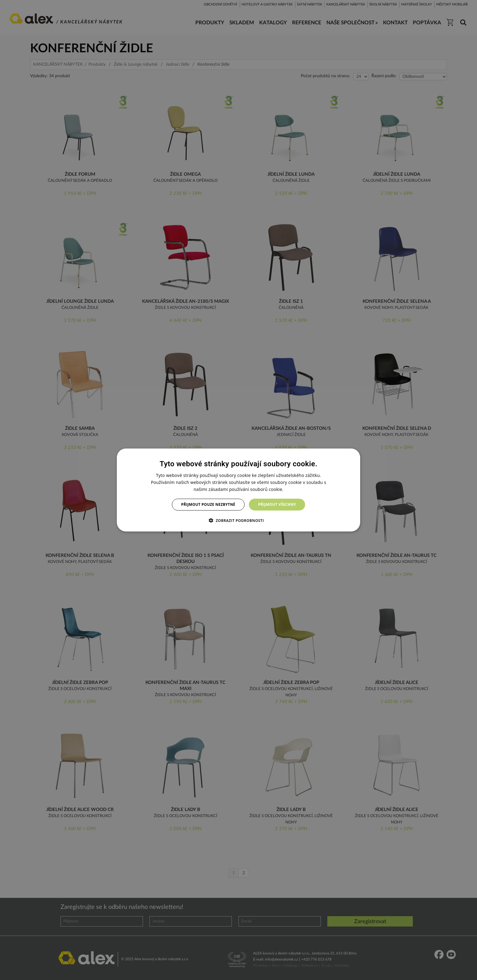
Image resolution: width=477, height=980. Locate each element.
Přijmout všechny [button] (277, 504)
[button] (239, 520)
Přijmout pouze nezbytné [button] (208, 504)
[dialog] (238, 490)
